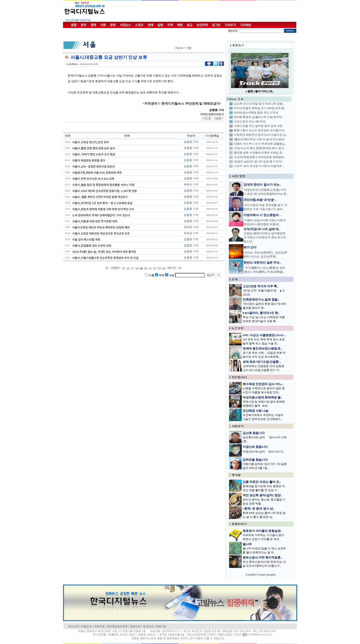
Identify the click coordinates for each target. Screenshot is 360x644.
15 (123, 268)
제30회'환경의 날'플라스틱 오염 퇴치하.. (259, 117)
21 (150, 268)
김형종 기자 (191, 142)
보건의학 (202, 25)
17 (132, 268)
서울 (189, 48)
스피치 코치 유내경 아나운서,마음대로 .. (259, 166)
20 (146, 268)
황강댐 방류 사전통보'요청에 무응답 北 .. (259, 153)
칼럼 (160, 25)
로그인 (216, 25)
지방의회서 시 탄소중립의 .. (262, 215)
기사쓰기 (230, 25)
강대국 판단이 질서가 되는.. (262, 185)
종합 (74, 25)
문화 (113, 25)
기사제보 (245, 25)
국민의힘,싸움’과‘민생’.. (260, 200)
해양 (180, 25)
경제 (93, 25)
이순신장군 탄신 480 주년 (250, 121)
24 (164, 268)
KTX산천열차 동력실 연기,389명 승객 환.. (260, 108)
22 (155, 268)
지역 (170, 25)
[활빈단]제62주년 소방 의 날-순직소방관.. (260, 139)
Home (179, 48)
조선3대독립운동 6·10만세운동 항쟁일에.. (260, 157)
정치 (83, 25)
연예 (151, 25)
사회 (103, 25)
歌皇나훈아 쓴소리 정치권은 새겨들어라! (259, 130)
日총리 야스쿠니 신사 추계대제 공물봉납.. (260, 144)
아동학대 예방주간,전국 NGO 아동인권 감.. (261, 135)
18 (137, 268)
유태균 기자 (191, 184)
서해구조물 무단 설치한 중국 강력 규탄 (258, 126)
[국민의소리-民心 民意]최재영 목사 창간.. (260, 148)
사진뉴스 (125, 25)
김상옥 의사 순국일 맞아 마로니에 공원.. (259, 104)
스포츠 (139, 25)
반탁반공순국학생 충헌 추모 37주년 (256, 113)
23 (159, 268)
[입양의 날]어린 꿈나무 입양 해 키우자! (258, 162)
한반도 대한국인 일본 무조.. (262, 263)
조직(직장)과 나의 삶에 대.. (262, 229)
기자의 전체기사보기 (212, 114)
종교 (190, 25)
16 (128, 268)
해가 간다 (250, 247)
